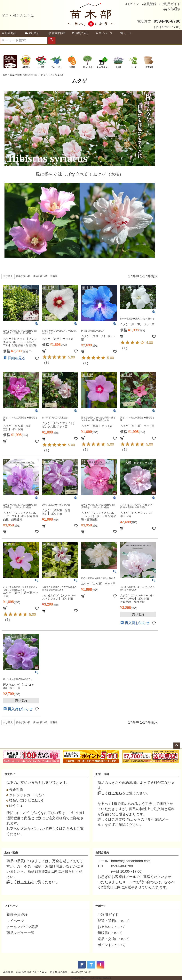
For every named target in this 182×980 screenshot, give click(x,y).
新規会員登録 (17, 915)
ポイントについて (112, 945)
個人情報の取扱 (59, 972)
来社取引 (32, 33)
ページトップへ (177, 746)
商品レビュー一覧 (20, 933)
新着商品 (9, 33)
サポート (101, 906)
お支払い (10, 774)
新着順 (54, 276)
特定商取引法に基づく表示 (32, 972)
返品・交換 (11, 852)
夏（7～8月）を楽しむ (52, 75)
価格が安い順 (23, 276)
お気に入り (80, 33)
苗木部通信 (172, 9)
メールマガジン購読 (22, 927)
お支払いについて (112, 927)
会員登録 (150, 4)
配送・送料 (102, 774)
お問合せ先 (102, 852)
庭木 (5, 75)
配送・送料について (113, 921)
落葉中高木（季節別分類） (24, 75)
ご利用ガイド (170, 4)
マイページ (104, 33)
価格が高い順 (40, 276)
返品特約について (81, 972)
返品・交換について (113, 939)
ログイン (132, 4)
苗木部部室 (57, 33)
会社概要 (8, 972)
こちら (68, 829)
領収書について (110, 933)
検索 (51, 41)
